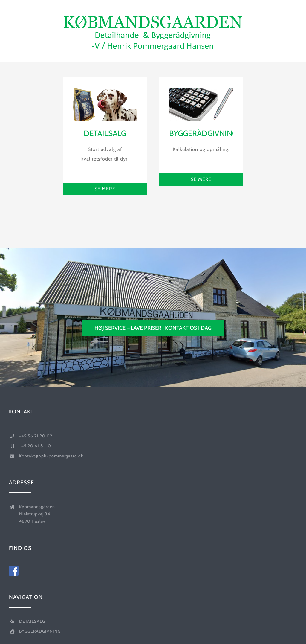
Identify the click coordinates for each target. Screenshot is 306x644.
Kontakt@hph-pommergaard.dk (51, 456)
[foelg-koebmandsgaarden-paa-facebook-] (14, 568)
